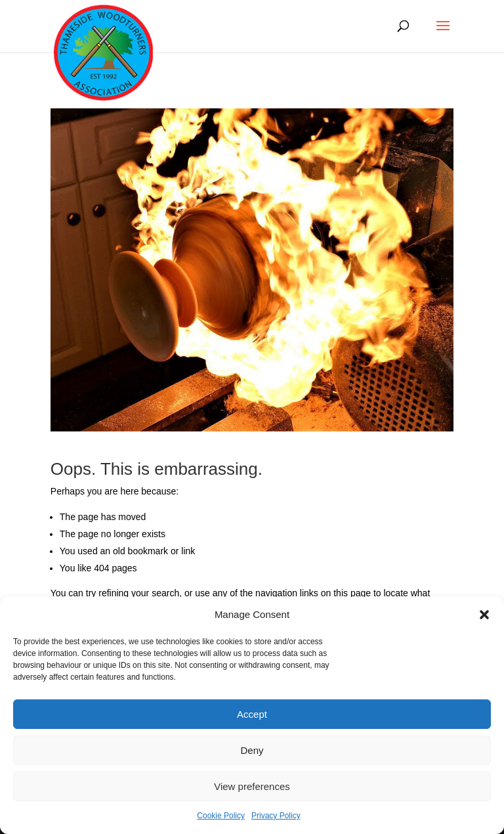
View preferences (252, 786)
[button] (484, 615)
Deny (252, 750)
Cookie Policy (221, 816)
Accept (252, 714)
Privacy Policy (276, 816)
